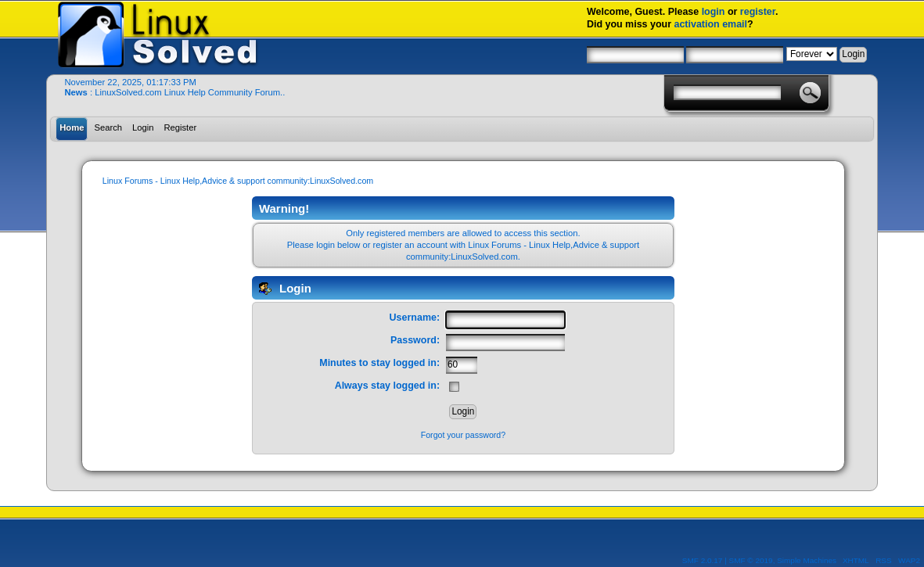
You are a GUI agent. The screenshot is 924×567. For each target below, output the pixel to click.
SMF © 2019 (751, 560)
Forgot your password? (463, 435)
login (714, 12)
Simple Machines (807, 560)
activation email (711, 24)
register (758, 12)
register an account (410, 245)
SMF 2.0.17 (703, 560)
